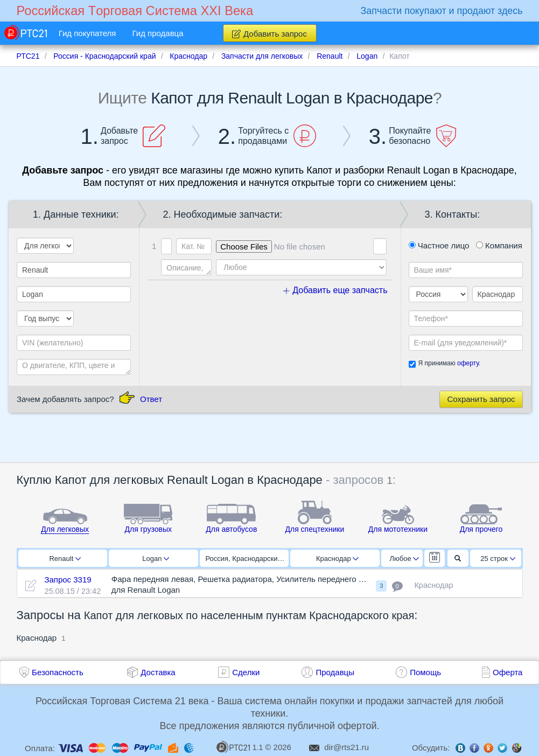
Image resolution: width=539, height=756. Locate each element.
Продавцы (335, 672)
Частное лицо (439, 245)
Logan (156, 559)
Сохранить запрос (481, 399)
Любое (404, 559)
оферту (468, 363)
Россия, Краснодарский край (247, 559)
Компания (499, 245)
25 (498, 559)
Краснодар (337, 559)
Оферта (507, 672)
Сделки (246, 672)
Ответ (151, 399)
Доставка (158, 672)
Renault (65, 559)
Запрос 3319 (68, 580)
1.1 (240, 747)
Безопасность (58, 672)
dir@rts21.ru (346, 747)
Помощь (425, 672)
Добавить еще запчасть (335, 290)
